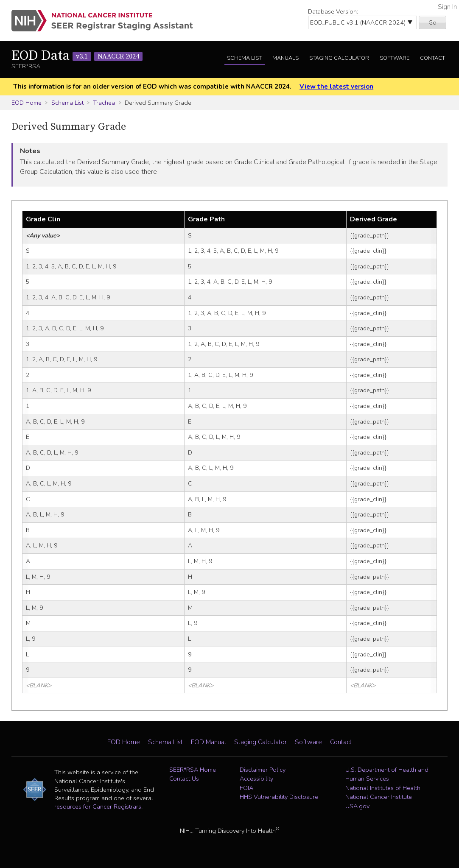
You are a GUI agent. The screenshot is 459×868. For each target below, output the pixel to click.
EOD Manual (209, 742)
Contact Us (184, 779)
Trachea (104, 103)
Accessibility (256, 779)
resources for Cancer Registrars (98, 807)
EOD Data (77, 56)
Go (432, 22)
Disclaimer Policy (263, 770)
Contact (432, 58)
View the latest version (336, 87)
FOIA (246, 788)
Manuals (285, 58)
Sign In (447, 7)
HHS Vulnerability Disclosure (279, 797)
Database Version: (333, 11)
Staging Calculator (339, 58)
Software (395, 58)
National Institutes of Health (383, 788)
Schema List (244, 58)
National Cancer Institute (379, 797)
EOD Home (27, 103)
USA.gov (357, 806)
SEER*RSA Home (193, 770)
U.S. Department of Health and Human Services (387, 774)
